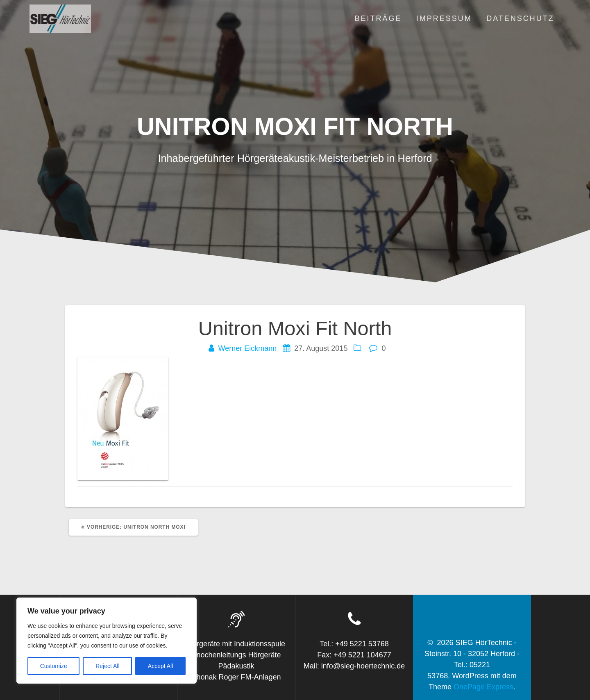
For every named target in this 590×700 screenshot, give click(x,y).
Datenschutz (520, 18)
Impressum (444, 18)
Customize (54, 666)
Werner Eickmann (248, 348)
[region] (107, 641)
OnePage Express (483, 687)
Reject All (107, 666)
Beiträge (378, 18)
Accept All (160, 666)
